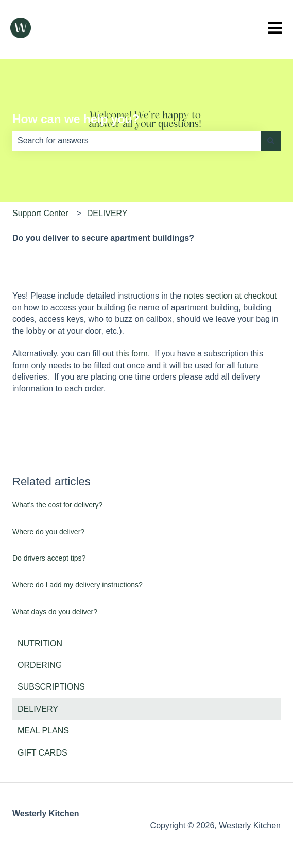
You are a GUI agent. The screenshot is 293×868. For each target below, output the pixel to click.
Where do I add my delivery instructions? (77, 585)
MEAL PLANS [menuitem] (43, 731)
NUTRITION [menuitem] (40, 643)
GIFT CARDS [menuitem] (42, 753)
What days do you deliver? (55, 612)
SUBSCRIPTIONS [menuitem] (51, 687)
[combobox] (137, 141)
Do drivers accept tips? (49, 558)
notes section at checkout (230, 296)
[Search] (271, 141)
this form (132, 354)
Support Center (40, 213)
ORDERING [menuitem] (40, 665)
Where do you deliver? (48, 532)
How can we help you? (76, 119)
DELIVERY (107, 213)
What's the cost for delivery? (57, 505)
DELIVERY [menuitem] (38, 709)
